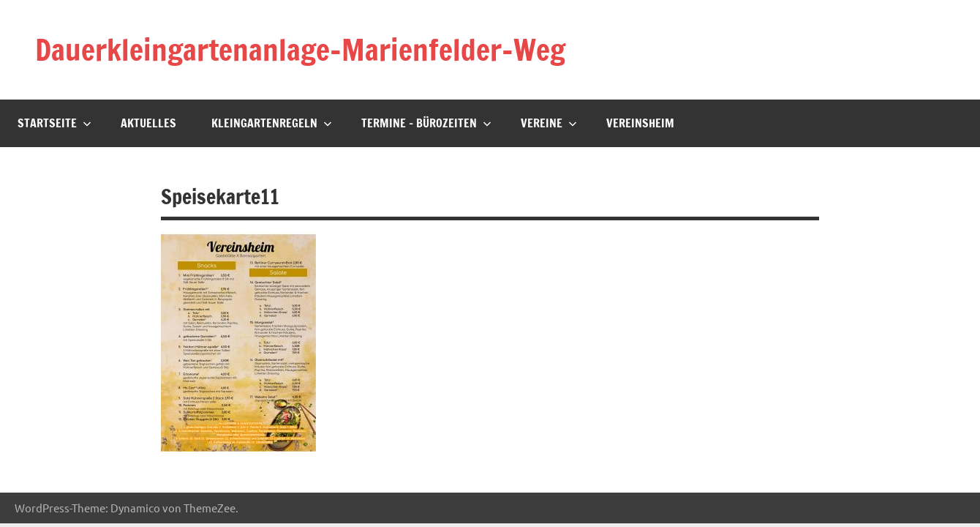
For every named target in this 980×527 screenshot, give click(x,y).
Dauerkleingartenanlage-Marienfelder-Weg (300, 49)
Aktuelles (148, 123)
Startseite (54, 123)
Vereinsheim (640, 123)
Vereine (549, 123)
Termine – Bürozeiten (426, 123)
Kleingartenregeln (272, 123)
